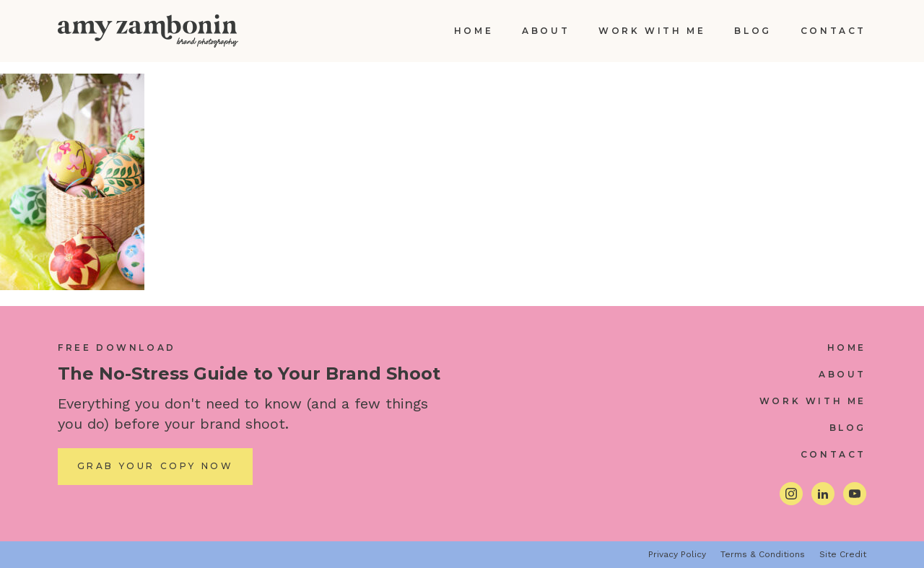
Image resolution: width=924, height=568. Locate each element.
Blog (753, 31)
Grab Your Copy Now (156, 466)
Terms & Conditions (763, 554)
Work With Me (652, 31)
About (546, 31)
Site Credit (843, 554)
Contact (833, 31)
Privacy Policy (677, 554)
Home (474, 31)
